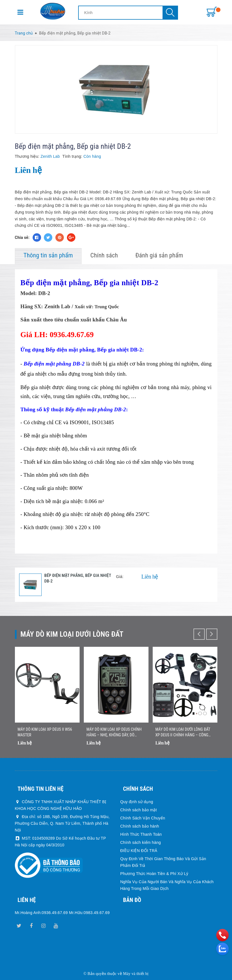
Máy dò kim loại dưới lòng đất (72, 634)
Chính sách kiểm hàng (141, 842)
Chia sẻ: (22, 237)
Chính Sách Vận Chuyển (143, 818)
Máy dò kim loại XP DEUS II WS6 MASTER (45, 732)
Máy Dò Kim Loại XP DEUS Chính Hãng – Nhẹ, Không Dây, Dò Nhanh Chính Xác (114, 732)
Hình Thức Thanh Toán (141, 834)
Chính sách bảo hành (140, 826)
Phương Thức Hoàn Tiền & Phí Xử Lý (154, 874)
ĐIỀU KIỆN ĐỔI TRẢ (139, 851)
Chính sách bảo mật (139, 810)
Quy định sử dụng (137, 802)
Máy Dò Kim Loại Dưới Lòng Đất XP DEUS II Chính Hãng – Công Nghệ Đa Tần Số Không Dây (183, 732)
